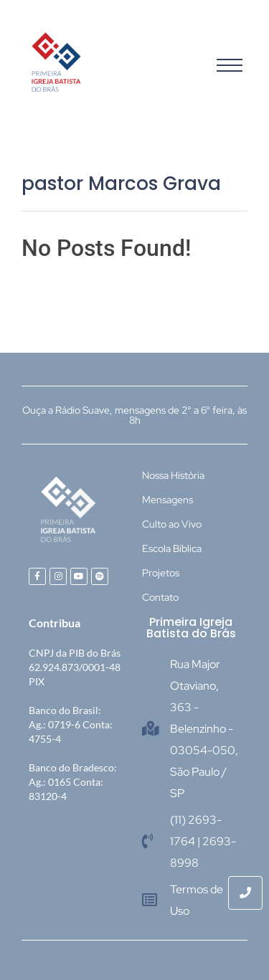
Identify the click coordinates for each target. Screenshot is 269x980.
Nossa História (173, 475)
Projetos (161, 573)
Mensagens (167, 500)
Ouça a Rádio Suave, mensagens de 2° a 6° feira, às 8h (134, 415)
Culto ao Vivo (172, 524)
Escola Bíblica (172, 548)
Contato (160, 597)
